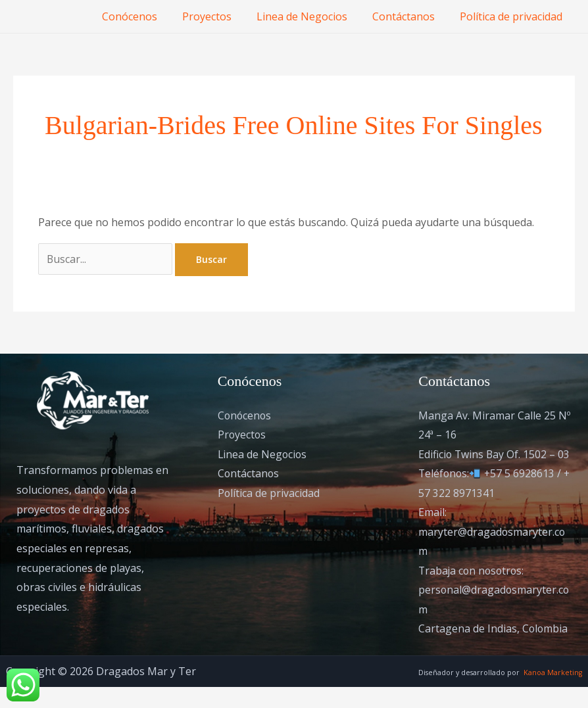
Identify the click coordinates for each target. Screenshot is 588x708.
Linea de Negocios (312, 16)
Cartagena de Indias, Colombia (494, 649)
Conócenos (147, 16)
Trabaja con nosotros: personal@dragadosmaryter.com (495, 610)
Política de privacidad (513, 16)
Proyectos (221, 16)
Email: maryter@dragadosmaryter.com (492, 552)
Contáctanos (409, 16)
